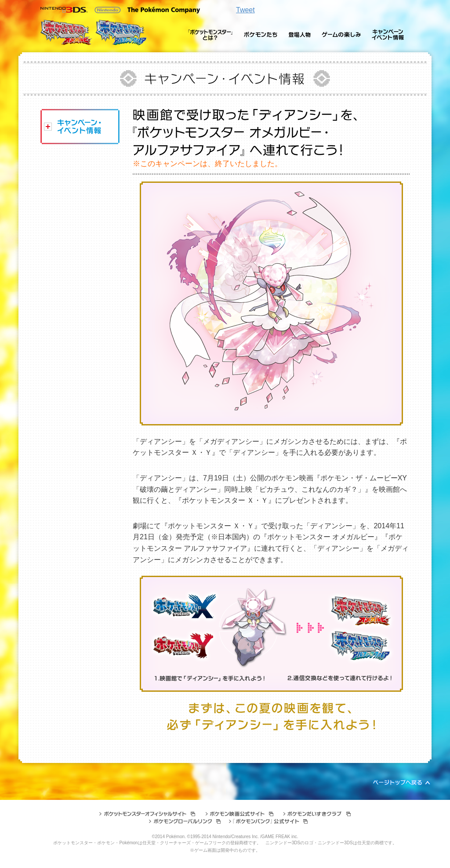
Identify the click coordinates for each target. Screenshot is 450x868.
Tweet (245, 10)
